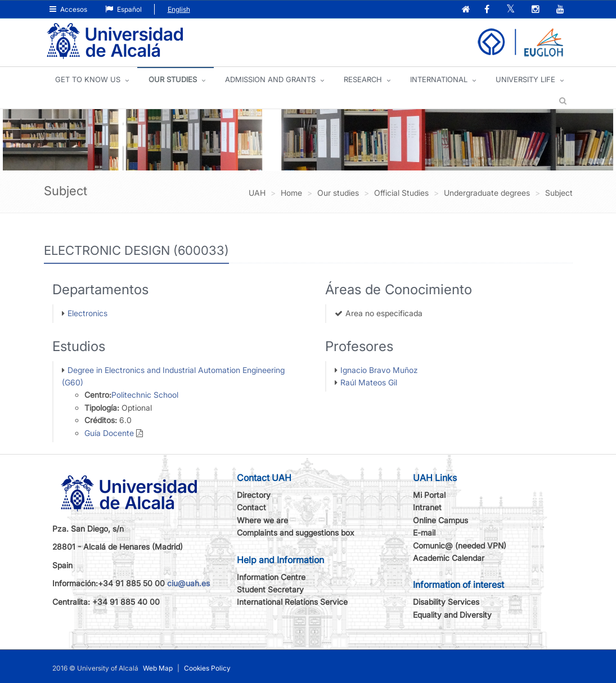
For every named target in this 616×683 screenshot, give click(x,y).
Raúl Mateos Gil (369, 382)
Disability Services (446, 602)
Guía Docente (109, 433)
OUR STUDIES (173, 79)
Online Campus (440, 520)
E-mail (424, 533)
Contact (251, 507)
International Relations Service (292, 602)
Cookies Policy (207, 668)
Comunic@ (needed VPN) (460, 545)
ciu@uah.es (188, 583)
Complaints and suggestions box (296, 533)
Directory (254, 495)
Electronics (87, 313)
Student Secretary (270, 589)
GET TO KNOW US (88, 79)
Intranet (427, 507)
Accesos (68, 9)
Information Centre (271, 577)
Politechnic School (145, 395)
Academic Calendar (449, 558)
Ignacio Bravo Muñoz (379, 370)
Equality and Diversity (452, 615)
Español (123, 9)
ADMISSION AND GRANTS (270, 79)
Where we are (262, 520)
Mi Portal (429, 495)
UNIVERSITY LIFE (525, 79)
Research (363, 79)
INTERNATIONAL (439, 79)
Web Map (158, 668)
